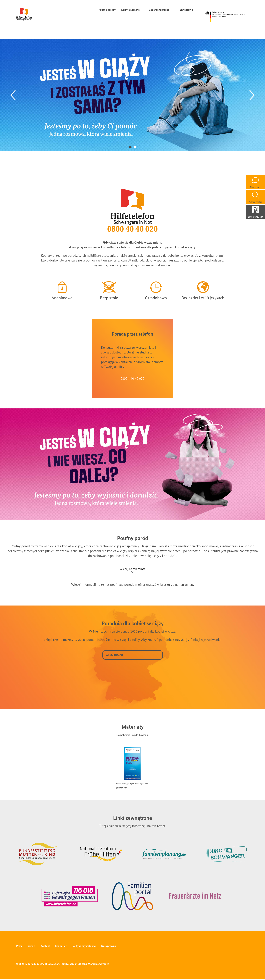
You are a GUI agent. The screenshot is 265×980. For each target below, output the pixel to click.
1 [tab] (130, 147)
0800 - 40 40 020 (132, 378)
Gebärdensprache (159, 10)
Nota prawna (109, 946)
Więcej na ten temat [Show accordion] (132, 569)
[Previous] (13, 95)
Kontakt (45, 946)
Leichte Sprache (130, 10)
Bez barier (61, 946)
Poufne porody (107, 10)
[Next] (252, 95)
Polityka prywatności (84, 946)
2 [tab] (135, 147)
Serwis (31, 946)
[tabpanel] (132, 95)
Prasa (19, 946)
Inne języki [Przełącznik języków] (187, 10)
